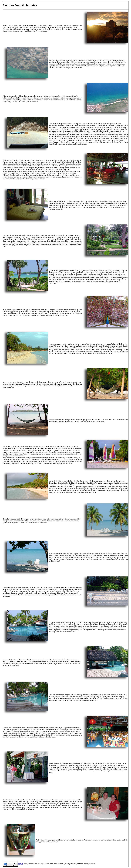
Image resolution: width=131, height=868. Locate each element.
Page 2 (20, 864)
